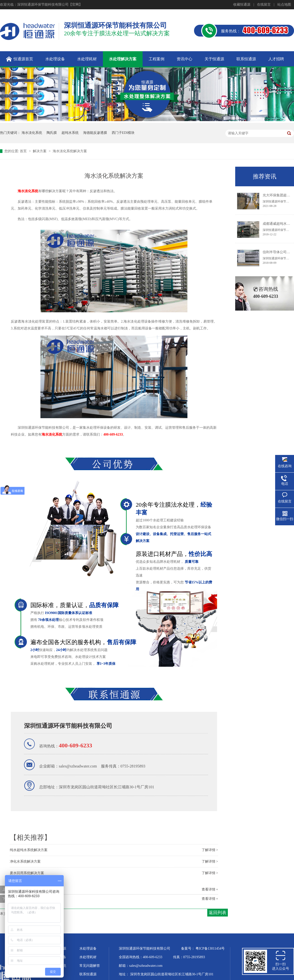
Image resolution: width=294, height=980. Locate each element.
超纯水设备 (58, 957)
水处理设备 (88, 949)
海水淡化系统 (32, 133)
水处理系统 (58, 966)
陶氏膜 (52, 133)
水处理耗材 (88, 957)
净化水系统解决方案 (25, 861)
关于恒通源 (58, 949)
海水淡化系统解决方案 (70, 151)
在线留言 (264, 5)
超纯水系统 (70, 133)
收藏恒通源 (242, 5)
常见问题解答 (90, 966)
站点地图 (284, 5)
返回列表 (218, 913)
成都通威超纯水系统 (278, 224)
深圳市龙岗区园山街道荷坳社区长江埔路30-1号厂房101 (172, 974)
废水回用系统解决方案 (27, 873)
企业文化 (56, 974)
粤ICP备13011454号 (210, 949)
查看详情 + (210, 889)
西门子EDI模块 (123, 133)
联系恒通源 (88, 974)
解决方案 (40, 151)
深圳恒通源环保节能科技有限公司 (68, 726)
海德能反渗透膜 (95, 133)
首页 (24, 151)
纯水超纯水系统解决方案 (29, 850)
